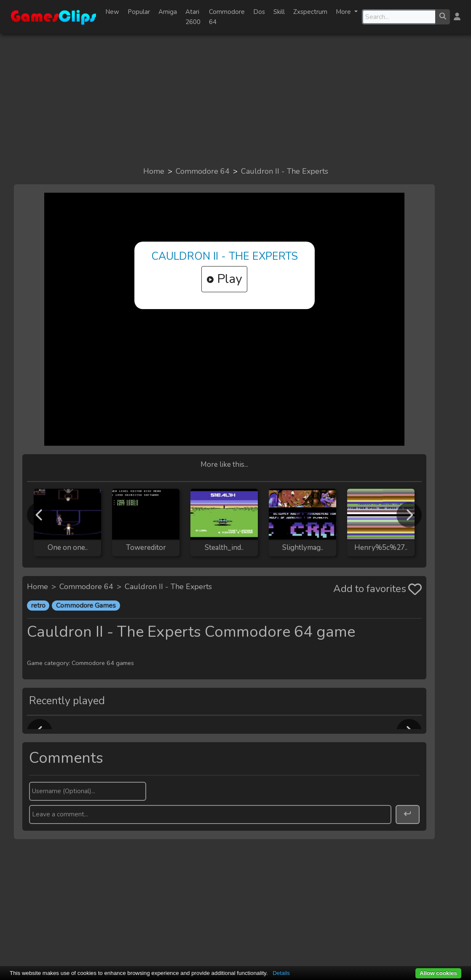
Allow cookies (438, 973)
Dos (259, 12)
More (344, 12)
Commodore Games (86, 606)
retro (38, 606)
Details (281, 973)
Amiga (168, 12)
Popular (139, 12)
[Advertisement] (235, 100)
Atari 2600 (193, 17)
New (112, 12)
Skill (279, 12)
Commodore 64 (227, 17)
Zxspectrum (310, 12)
